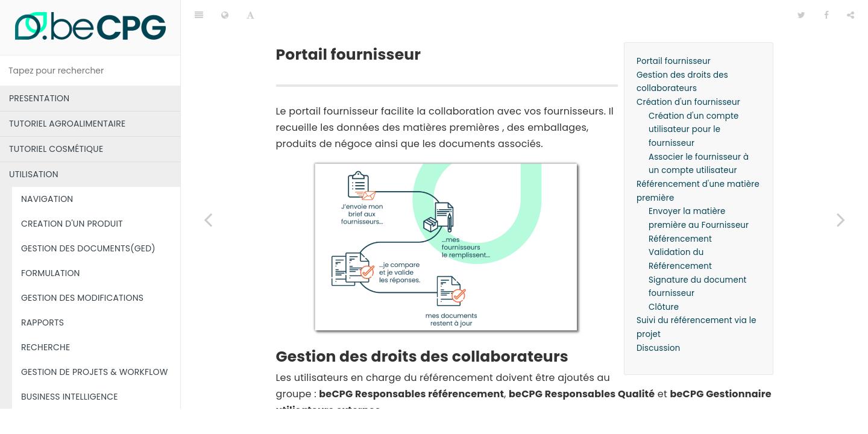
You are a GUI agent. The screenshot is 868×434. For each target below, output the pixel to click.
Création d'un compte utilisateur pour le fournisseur (694, 99)
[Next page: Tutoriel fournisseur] (841, 219)
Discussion (659, 318)
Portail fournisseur (674, 31)
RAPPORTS (42, 322)
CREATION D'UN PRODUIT (72, 224)
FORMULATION (51, 273)
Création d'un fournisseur (688, 72)
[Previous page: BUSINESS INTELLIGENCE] (208, 219)
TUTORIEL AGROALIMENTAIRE (67, 124)
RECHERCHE (46, 347)
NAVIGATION (47, 199)
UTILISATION (34, 174)
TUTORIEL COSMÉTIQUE (56, 149)
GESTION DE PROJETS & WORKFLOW (95, 372)
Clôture (664, 277)
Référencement (680, 209)
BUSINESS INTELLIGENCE (70, 397)
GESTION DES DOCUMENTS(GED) (88, 248)
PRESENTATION (39, 98)
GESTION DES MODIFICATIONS (82, 298)
